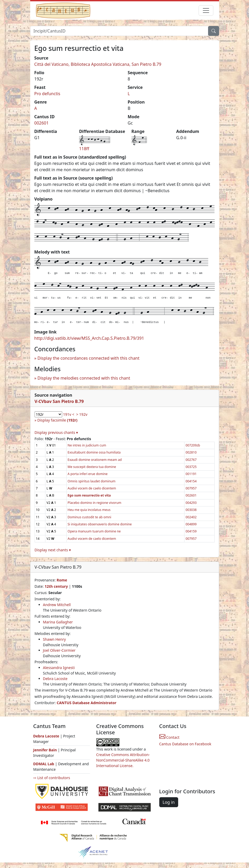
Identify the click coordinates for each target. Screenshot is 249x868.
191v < (69, 414)
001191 (191, 474)
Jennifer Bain (46, 750)
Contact (169, 737)
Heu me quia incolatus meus (89, 510)
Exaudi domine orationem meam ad (95, 460)
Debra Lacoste (55, 679)
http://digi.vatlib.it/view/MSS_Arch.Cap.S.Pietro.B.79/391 (89, 338)
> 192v (82, 414)
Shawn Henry (54, 639)
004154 (191, 481)
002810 (191, 452)
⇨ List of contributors (52, 778)
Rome (62, 580)
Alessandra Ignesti (59, 668)
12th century (56, 586)
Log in (169, 802)
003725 (191, 467)
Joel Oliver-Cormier (59, 650)
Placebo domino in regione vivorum (95, 503)
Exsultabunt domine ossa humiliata (94, 452)
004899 (191, 524)
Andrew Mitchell (57, 605)
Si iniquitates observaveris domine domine (100, 524)
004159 (191, 531)
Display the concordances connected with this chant (89, 358)
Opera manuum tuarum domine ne (94, 531)
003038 (191, 510)
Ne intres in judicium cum (87, 445)
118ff (84, 149)
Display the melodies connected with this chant (84, 378)
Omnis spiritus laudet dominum (92, 481)
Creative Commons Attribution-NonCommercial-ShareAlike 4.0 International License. (123, 760)
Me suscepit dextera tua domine (92, 467)
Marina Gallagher (58, 622)
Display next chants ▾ (53, 550)
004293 (191, 503)
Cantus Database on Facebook (185, 744)
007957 (191, 488)
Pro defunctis (47, 94)
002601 (42, 123)
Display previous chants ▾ (56, 432)
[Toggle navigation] (206, 10)
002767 (191, 460)
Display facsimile (57, 420)
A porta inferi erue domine (88, 474)
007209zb (193, 445)
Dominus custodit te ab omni (89, 517)
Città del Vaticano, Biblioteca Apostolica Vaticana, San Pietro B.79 (98, 64)
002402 (191, 517)
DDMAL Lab (44, 764)
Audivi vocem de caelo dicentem (92, 488)
